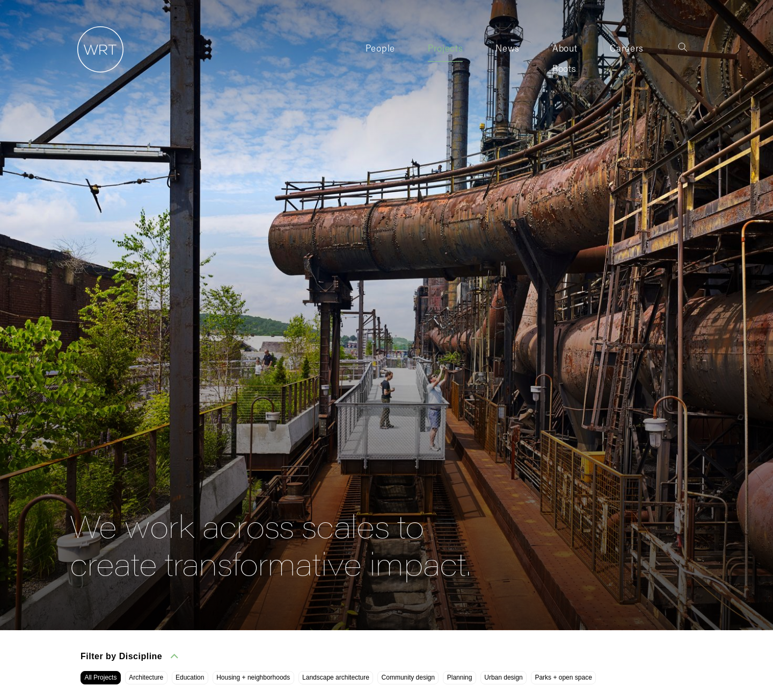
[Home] (97, 73)
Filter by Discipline (129, 656)
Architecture (146, 677)
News (508, 48)
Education (190, 677)
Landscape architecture (336, 677)
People (380, 48)
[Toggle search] (683, 47)
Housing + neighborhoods (253, 677)
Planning (460, 677)
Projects (445, 48)
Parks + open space (563, 677)
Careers (627, 48)
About (565, 48)
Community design (408, 677)
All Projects (100, 677)
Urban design (503, 677)
